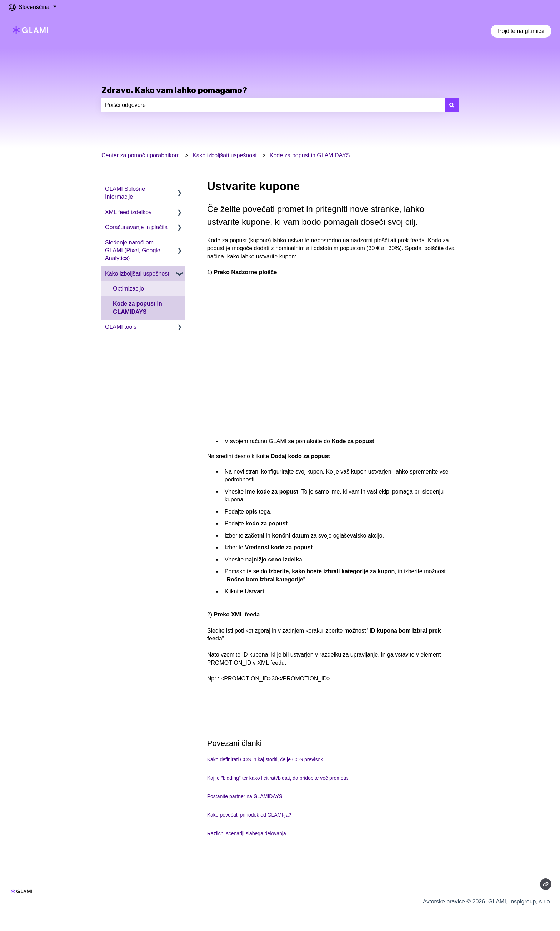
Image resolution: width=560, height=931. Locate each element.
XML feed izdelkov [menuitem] (128, 212)
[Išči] (452, 105)
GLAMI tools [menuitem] (121, 327)
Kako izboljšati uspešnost (225, 155)
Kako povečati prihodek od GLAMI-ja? (249, 815)
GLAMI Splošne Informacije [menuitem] (125, 193)
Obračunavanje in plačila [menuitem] (136, 227)
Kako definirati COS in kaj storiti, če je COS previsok (265, 759)
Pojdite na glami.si (521, 31)
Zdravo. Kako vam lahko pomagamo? (174, 90)
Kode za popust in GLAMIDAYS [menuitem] (137, 308)
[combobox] (273, 105)
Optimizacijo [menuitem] (128, 289)
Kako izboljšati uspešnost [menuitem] (137, 274)
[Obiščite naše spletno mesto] (546, 884)
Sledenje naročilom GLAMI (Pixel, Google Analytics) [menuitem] (133, 251)
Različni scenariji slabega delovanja (247, 833)
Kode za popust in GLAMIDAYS (310, 155)
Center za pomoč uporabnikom (141, 155)
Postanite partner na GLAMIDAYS (245, 796)
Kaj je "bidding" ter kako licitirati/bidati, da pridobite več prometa (277, 778)
